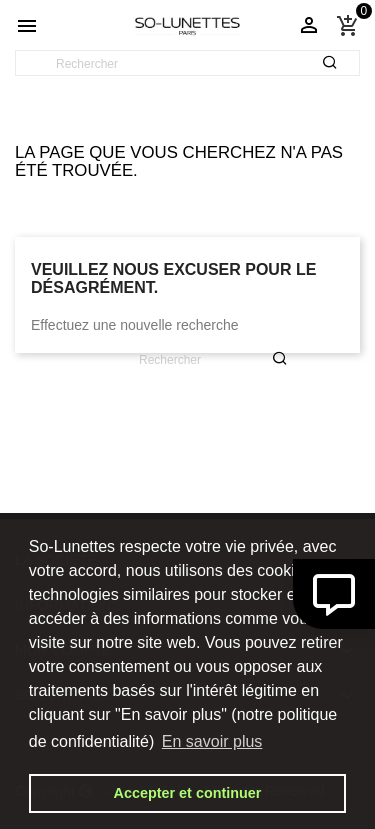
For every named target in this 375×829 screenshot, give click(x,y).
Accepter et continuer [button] (188, 793)
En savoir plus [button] (212, 741)
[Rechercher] (187, 64)
